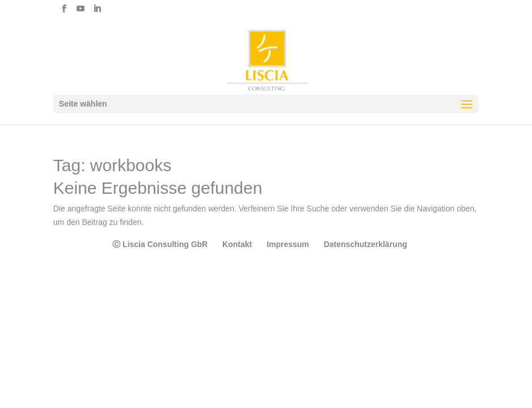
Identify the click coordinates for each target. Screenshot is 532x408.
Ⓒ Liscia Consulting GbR (160, 244)
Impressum (288, 244)
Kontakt (237, 244)
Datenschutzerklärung (366, 244)
